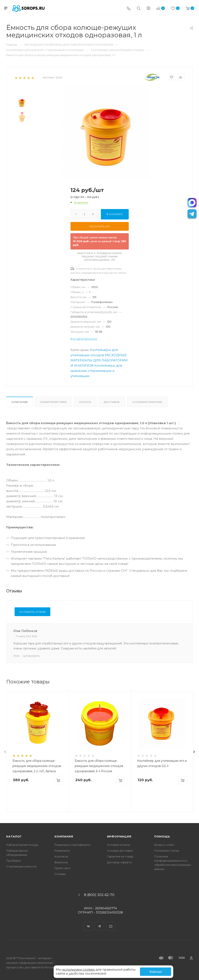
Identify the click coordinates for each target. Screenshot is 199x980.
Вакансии (61, 862)
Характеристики (53, 402)
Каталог (14, 836)
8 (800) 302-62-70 (99, 895)
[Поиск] (139, 9)
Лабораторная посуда (22, 845)
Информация (119, 836)
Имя (16, 656)
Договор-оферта (119, 862)
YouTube (111, 923)
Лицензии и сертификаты (72, 845)
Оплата (85, 402)
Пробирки (14, 861)
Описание (20, 402)
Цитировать (31, 656)
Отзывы (60, 874)
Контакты (61, 856)
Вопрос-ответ (164, 845)
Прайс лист (63, 868)
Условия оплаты (119, 845)
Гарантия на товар (120, 856)
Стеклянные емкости (21, 866)
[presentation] (5, 752)
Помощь (162, 836)
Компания (64, 836)
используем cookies (78, 969)
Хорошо (156, 972)
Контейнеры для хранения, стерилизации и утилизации (96, 371)
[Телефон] (129, 9)
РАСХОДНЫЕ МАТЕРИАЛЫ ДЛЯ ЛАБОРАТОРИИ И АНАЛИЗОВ (99, 360)
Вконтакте (88, 923)
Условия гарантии (147, 402)
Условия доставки (120, 851)
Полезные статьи (167, 851)
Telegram (100, 923)
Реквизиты (62, 851)
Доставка (112, 402)
